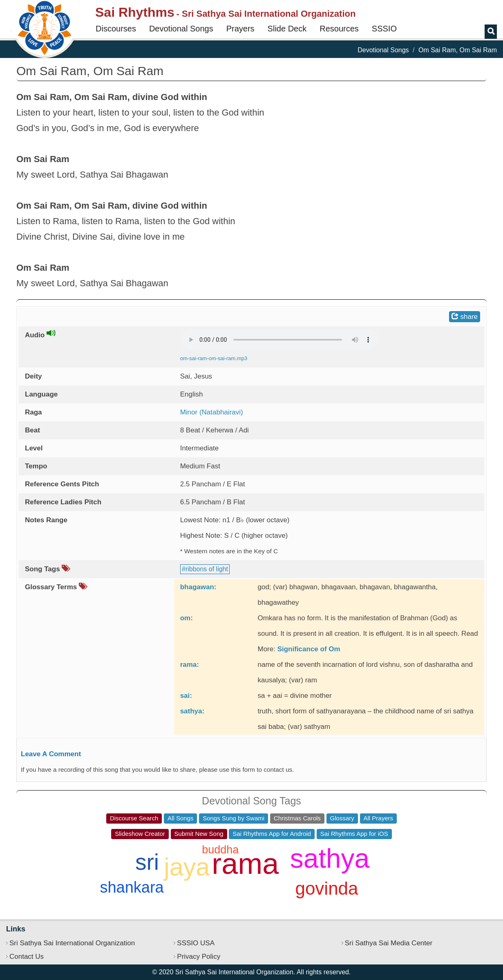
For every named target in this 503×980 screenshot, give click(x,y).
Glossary (342, 818)
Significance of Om (309, 649)
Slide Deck (287, 29)
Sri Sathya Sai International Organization (72, 943)
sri (147, 862)
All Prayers (379, 818)
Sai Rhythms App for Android (272, 834)
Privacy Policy (199, 957)
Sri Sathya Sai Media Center (389, 943)
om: (187, 618)
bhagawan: (198, 587)
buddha (220, 850)
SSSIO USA (196, 943)
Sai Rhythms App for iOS (354, 834)
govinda (326, 888)
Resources (339, 29)
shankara (132, 887)
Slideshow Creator (140, 834)
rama (245, 864)
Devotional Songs (181, 29)
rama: (190, 665)
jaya (187, 867)
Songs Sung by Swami (234, 818)
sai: (186, 696)
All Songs (180, 818)
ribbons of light (207, 569)
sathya (330, 858)
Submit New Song (199, 834)
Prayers (240, 29)
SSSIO (384, 29)
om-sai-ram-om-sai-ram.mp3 (214, 358)
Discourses (116, 29)
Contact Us (27, 957)
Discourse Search (134, 818)
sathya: (192, 711)
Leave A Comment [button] (51, 754)
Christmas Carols (297, 818)
